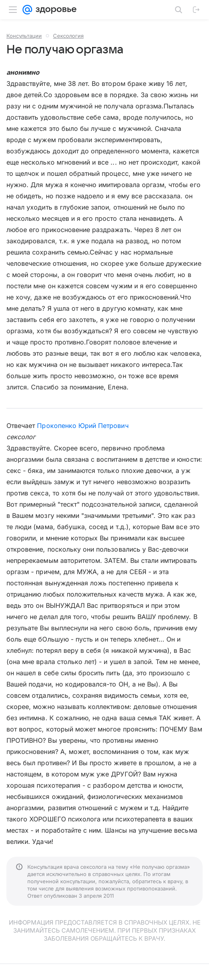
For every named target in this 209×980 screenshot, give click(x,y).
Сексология (68, 36)
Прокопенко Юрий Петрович (83, 426)
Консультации (24, 36)
